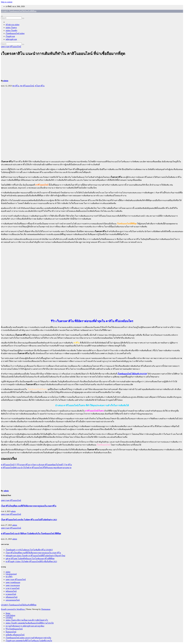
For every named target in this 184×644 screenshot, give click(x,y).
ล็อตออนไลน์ (11, 632)
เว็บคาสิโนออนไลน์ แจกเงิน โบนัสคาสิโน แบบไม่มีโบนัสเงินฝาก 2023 (29, 520)
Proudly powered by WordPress (13, 609)
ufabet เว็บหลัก (11, 31)
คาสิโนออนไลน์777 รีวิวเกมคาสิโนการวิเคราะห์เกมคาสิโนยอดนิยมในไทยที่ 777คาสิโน (36, 465)
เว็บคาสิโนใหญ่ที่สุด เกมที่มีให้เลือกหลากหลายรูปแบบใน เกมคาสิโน (29, 506)
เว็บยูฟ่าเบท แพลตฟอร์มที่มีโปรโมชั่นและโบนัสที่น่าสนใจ (29, 641)
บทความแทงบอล (13, 585)
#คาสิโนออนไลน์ (27, 86)
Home (8, 613)
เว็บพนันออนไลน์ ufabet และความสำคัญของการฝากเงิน (28, 638)
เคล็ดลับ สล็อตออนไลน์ (15, 635)
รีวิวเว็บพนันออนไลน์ (14, 629)
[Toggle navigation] (2, 16)
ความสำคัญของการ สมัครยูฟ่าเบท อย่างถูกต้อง (25, 626)
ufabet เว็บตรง (11, 28)
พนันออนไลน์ (11, 591)
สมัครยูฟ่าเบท (11, 39)
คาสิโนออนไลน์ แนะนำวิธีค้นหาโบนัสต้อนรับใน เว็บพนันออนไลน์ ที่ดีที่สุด (31, 534)
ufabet (8, 572)
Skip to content (7, 2)
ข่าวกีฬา (9, 577)
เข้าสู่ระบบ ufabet (12, 25)
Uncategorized (11, 574)
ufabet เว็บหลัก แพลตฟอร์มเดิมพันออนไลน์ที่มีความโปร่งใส (30, 623)
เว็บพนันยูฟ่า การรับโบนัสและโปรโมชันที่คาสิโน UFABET (29, 550)
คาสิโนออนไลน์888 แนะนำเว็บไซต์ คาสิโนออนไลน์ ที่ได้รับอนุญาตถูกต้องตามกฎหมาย (36, 468)
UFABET (9, 617)
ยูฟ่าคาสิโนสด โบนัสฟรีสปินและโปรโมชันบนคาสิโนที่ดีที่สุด (30, 559)
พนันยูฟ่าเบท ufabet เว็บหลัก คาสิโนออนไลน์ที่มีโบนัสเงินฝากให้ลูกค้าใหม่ (35, 556)
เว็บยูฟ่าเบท (10, 36)
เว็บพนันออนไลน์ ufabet (15, 33)
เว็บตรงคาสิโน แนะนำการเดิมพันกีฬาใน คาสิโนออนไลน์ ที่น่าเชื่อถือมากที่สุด (63, 54)
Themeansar (46, 609)
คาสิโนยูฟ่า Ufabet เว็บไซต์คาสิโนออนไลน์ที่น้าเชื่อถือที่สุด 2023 (31, 562)
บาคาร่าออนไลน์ (12, 588)
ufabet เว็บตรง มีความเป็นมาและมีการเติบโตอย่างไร (27, 620)
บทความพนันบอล (13, 582)
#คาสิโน (16, 86)
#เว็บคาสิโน (40, 86)
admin (6, 81)
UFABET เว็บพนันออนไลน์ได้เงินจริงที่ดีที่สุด (19, 11)
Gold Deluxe (10, 615)
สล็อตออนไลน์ (11, 597)
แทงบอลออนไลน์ (13, 600)
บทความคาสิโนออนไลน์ (11, 47)
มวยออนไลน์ (11, 594)
